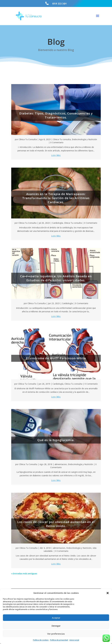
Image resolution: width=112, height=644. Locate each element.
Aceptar (56, 618)
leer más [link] (56, 154)
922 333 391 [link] (59, 3)
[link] (48, 3)
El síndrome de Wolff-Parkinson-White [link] (56, 357)
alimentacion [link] (61, 463)
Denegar (56, 626)
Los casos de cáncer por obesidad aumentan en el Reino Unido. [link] (56, 523)
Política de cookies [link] (41, 640)
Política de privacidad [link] (59, 640)
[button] (108, 593)
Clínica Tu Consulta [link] (28, 138)
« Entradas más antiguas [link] (24, 572)
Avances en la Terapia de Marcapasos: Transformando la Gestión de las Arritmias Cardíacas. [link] (56, 197)
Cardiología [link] (57, 222)
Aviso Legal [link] (74, 640)
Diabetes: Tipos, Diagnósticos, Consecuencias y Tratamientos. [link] (56, 114)
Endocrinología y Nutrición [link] (84, 138)
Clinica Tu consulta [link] (62, 138)
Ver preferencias (56, 634)
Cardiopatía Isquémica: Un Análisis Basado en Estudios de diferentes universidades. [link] (56, 277)
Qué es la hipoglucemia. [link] (56, 439)
